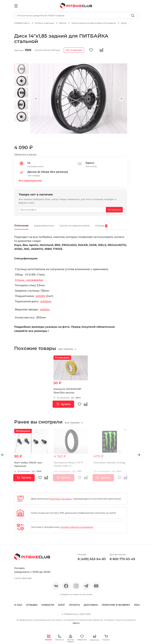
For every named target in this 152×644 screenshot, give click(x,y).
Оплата (74, 607)
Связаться (59, 638)
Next (119, 101)
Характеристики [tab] (51, 228)
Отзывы (32, 607)
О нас (18, 607)
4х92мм (45, 312)
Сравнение (94, 638)
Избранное (82, 638)
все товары (69, 352)
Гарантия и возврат (116, 607)
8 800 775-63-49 (122, 562)
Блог (62, 607)
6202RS (41, 299)
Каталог (49, 638)
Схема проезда (23, 581)
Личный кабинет (71, 639)
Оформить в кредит (25, 156)
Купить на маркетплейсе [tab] (88, 228)
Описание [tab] (23, 228)
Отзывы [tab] (120, 228)
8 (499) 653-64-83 (92, 562)
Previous (38, 101)
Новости (48, 607)
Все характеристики (30, 182)
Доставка (91, 607)
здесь (76, 626)
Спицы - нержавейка (30, 283)
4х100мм (46, 304)
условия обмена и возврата (77, 530)
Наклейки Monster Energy (109, 465)
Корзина (106, 638)
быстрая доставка (61, 501)
